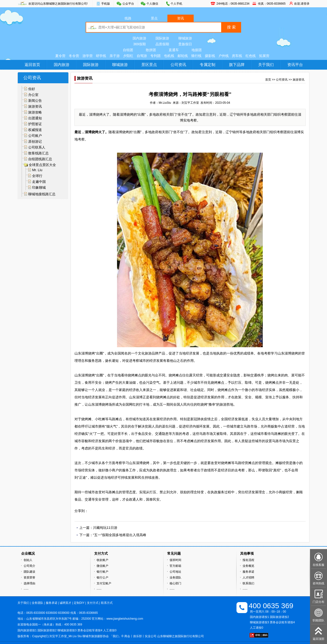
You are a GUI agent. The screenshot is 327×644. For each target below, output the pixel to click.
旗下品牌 (237, 65)
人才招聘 (248, 578)
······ (26, 589)
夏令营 (60, 56)
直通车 (174, 50)
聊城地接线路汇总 (42, 194)
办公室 (33, 95)
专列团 (155, 56)
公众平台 (128, 4)
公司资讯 (178, 65)
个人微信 (152, 4)
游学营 (88, 56)
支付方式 (93, 603)
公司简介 (29, 566)
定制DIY (79, 603)
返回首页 (32, 65)
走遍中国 (39, 182)
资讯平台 (295, 65)
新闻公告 (35, 101)
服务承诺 (248, 572)
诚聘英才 (65, 603)
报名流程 (248, 560)
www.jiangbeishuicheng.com (125, 619)
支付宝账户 (104, 583)
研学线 (101, 56)
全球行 (37, 176)
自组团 (128, 50)
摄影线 (210, 56)
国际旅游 (162, 38)
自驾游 (142, 56)
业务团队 (175, 578)
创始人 (28, 560)
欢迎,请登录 (302, 4)
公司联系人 (37, 147)
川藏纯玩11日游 (105, 528)
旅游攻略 (35, 112)
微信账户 (102, 566)
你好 (32, 89)
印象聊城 (39, 187)
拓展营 (264, 56)
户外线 (224, 56)
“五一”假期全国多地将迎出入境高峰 (120, 535)
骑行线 (196, 56)
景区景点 (149, 65)
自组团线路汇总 (40, 159)
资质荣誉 (29, 578)
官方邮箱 (175, 566)
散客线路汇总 (38, 153)
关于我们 (266, 65)
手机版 (106, 4)
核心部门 (175, 583)
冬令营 (74, 56)
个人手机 (176, 4)
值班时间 (175, 560)
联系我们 (248, 583)
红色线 (251, 56)
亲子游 (115, 56)
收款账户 (102, 560)
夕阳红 (128, 56)
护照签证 (35, 124)
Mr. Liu (37, 170)
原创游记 (35, 141)
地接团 (197, 50)
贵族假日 (185, 44)
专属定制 (208, 65)
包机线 (169, 56)
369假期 (139, 44)
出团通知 (35, 118)
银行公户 (102, 578)
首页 (268, 80)
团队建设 (29, 572)
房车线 (237, 56)
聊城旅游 (185, 38)
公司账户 (35, 136)
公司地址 (175, 572)
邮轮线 (183, 56)
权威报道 (35, 130)
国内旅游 (139, 38)
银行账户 (102, 572)
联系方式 (107, 603)
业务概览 (248, 566)
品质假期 (162, 44)
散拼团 (151, 50)
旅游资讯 (35, 106)
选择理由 (29, 583)
